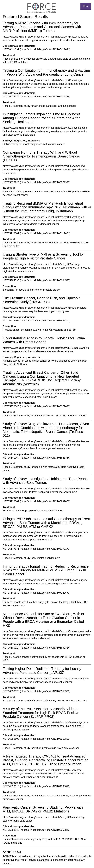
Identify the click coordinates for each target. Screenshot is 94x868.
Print (86, 6)
